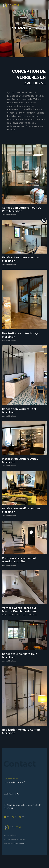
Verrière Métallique (9, 215)
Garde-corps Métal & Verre (12, 615)
